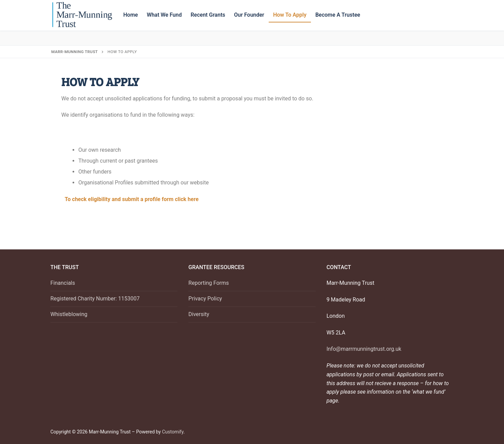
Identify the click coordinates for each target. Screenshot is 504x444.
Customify (173, 432)
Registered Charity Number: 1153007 (95, 299)
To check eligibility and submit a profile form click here (132, 199)
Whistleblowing (69, 314)
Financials (63, 283)
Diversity (199, 314)
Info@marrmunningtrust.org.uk (364, 349)
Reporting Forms (209, 283)
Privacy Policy (205, 299)
